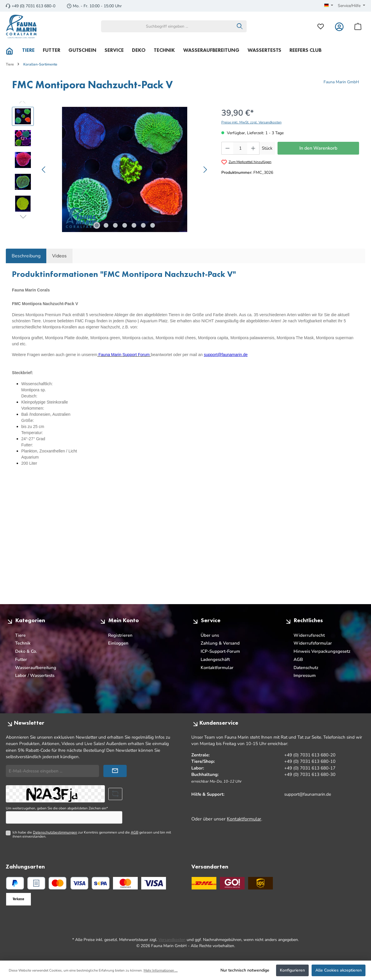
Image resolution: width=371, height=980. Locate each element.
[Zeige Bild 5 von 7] (134, 225)
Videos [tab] (59, 256)
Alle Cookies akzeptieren (339, 970)
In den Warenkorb (318, 148)
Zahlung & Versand (220, 643)
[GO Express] (232, 883)
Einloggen (118, 643)
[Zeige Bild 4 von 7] (125, 225)
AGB (298, 659)
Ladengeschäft (215, 659)
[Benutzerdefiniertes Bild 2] (154, 883)
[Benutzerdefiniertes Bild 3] (18, 899)
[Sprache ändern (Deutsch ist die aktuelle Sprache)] (329, 6)
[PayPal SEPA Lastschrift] (101, 883)
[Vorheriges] (44, 170)
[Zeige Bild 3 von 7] (115, 225)
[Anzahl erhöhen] (253, 148)
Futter (21, 659)
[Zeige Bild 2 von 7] (106, 225)
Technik (23, 643)
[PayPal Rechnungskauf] (36, 883)
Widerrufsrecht (309, 635)
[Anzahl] (240, 148)
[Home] (12, 50)
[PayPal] (15, 883)
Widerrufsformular (313, 643)
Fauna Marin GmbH (341, 82)
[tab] (26, 256)
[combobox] (167, 26)
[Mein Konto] (339, 26)
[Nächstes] (205, 170)
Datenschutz (306, 668)
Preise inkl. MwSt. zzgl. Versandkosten (251, 122)
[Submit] (115, 771)
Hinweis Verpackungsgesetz (322, 651)
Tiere (20, 635)
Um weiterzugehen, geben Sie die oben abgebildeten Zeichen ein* (57, 808)
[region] (111, 169)
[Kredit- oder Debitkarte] (68, 883)
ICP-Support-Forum (220, 651)
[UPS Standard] (260, 883)
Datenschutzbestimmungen (55, 832)
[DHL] (204, 883)
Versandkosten (172, 940)
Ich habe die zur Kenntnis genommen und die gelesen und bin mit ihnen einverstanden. (92, 835)
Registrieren (120, 635)
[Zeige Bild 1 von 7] (97, 225)
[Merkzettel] (321, 26)
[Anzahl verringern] (227, 148)
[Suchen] (240, 26)
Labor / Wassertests (35, 675)
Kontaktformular (217, 668)
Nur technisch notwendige (245, 970)
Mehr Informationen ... (161, 970)
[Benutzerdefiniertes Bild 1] (125, 883)
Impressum (305, 675)
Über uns (210, 635)
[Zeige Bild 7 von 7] (153, 225)
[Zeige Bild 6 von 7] (143, 225)
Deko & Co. (26, 651)
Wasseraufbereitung (36, 668)
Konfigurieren (292, 970)
